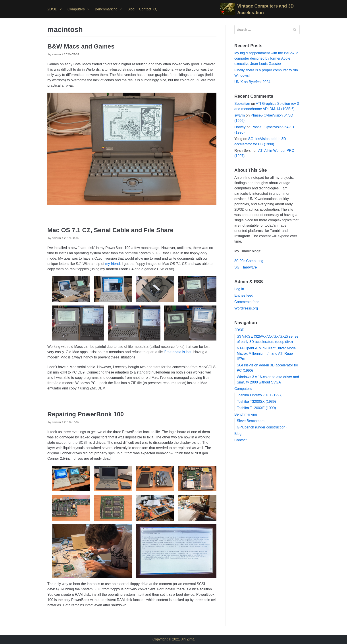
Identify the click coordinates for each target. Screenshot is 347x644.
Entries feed (244, 295)
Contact (145, 9)
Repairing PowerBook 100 (86, 414)
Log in (239, 289)
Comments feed (247, 302)
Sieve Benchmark (251, 421)
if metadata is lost (178, 352)
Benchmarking (246, 414)
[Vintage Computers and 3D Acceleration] (260, 9)
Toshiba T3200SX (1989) (256, 402)
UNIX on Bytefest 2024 (252, 82)
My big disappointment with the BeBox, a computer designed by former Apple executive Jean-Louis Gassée (266, 58)
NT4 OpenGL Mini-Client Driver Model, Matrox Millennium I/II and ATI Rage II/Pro (267, 353)
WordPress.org (246, 308)
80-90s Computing (249, 261)
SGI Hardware (246, 267)
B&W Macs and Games (81, 46)
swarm (56, 54)
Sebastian (242, 104)
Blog (131, 9)
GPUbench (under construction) (262, 427)
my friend (112, 264)
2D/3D (239, 330)
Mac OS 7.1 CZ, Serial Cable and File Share (110, 230)
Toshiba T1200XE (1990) (256, 408)
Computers (243, 389)
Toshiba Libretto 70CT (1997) (260, 395)
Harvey (240, 127)
